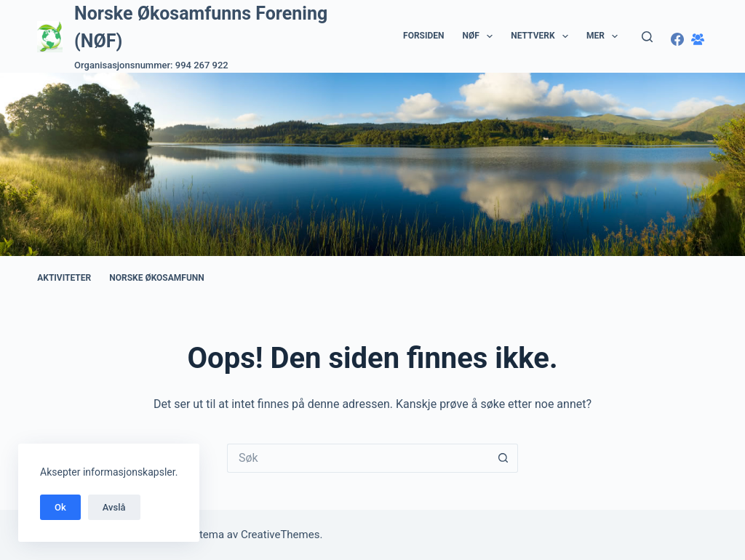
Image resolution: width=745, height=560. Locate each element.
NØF (481, 36)
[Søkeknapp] (503, 458)
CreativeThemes (280, 535)
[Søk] (647, 37)
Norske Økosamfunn (157, 278)
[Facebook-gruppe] (698, 39)
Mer (605, 36)
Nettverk (542, 36)
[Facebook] (677, 39)
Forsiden (423, 36)
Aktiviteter (64, 278)
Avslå (114, 507)
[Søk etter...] (358, 458)
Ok (60, 507)
